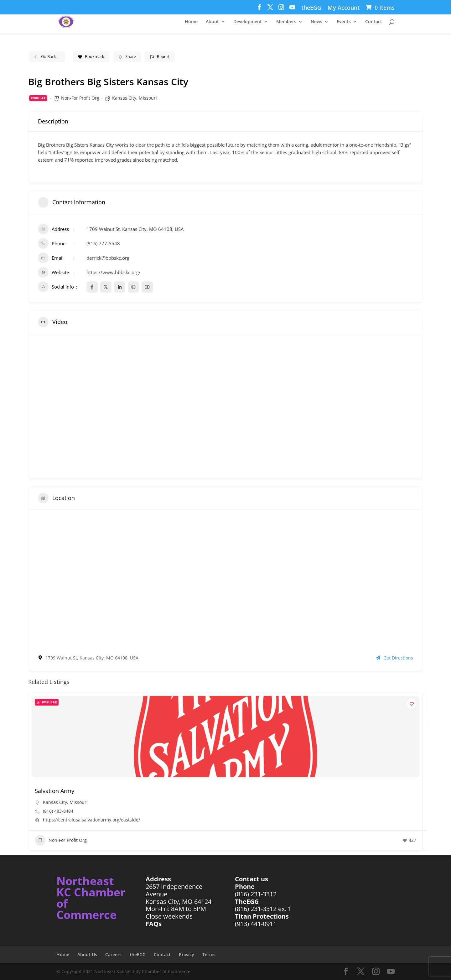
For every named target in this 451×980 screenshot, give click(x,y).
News (316, 22)
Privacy (187, 954)
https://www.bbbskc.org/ (114, 272)
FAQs (154, 924)
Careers (113, 954)
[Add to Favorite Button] (412, 704)
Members (286, 22)
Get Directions (394, 658)
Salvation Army (54, 791)
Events (344, 22)
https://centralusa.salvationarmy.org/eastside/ (91, 820)
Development (248, 22)
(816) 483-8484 (58, 811)
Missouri (148, 98)
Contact (374, 22)
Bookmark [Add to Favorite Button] (91, 56)
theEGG (311, 8)
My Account (344, 8)
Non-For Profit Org (80, 98)
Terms (209, 954)
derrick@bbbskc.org (108, 258)
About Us (87, 954)
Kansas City (124, 98)
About (212, 22)
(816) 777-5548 (103, 243)
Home (191, 22)
